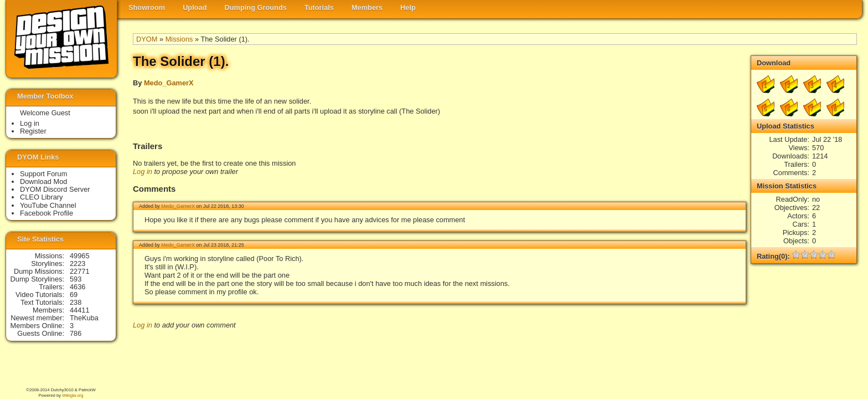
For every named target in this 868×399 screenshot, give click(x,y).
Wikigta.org (73, 395)
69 (74, 295)
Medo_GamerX (169, 83)
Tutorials (319, 7)
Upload (195, 7)
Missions (179, 39)
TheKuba (84, 318)
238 (76, 302)
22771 (80, 271)
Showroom (147, 7)
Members (367, 7)
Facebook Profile (46, 213)
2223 (77, 264)
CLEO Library (42, 197)
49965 (80, 256)
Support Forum (43, 174)
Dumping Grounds (256, 7)
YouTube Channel (48, 205)
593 (76, 279)
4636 (77, 287)
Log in (143, 172)
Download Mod (43, 181)
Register (33, 131)
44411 (80, 310)
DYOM (147, 39)
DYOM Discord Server (55, 189)
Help (408, 7)
